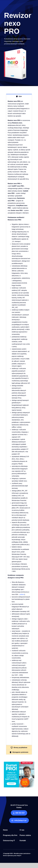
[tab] (19, 96)
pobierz (22, 594)
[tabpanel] (19, 422)
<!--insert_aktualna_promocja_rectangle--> (19, 775)
